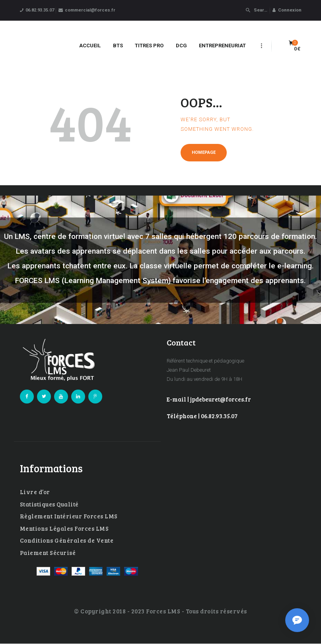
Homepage (204, 152)
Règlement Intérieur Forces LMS (69, 516)
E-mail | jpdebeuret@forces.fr (209, 399)
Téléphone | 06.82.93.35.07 (202, 416)
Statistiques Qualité (49, 504)
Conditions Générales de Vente (67, 540)
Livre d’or (35, 492)
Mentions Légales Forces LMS (64, 528)
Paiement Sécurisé (48, 553)
